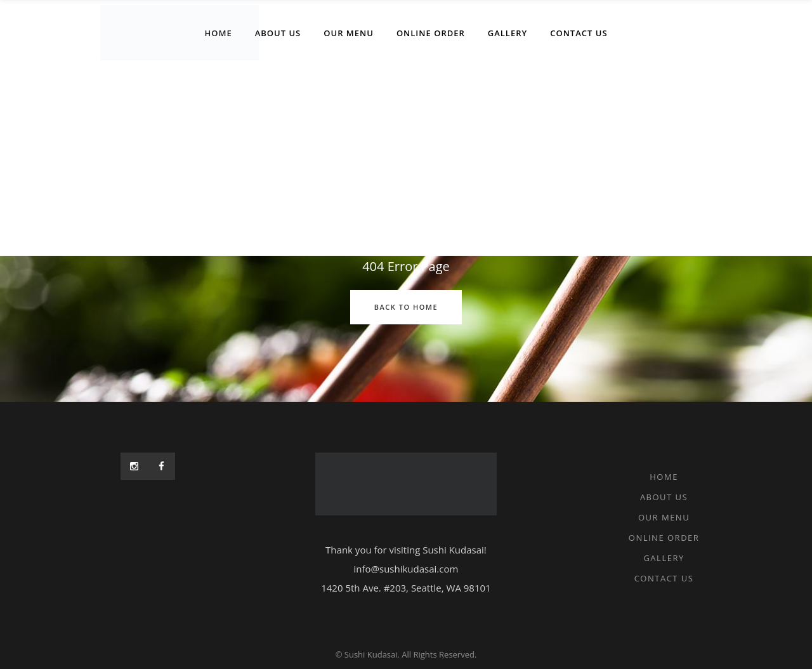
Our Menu (664, 517)
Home (664, 477)
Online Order (664, 538)
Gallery (664, 558)
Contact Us (664, 578)
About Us (664, 497)
